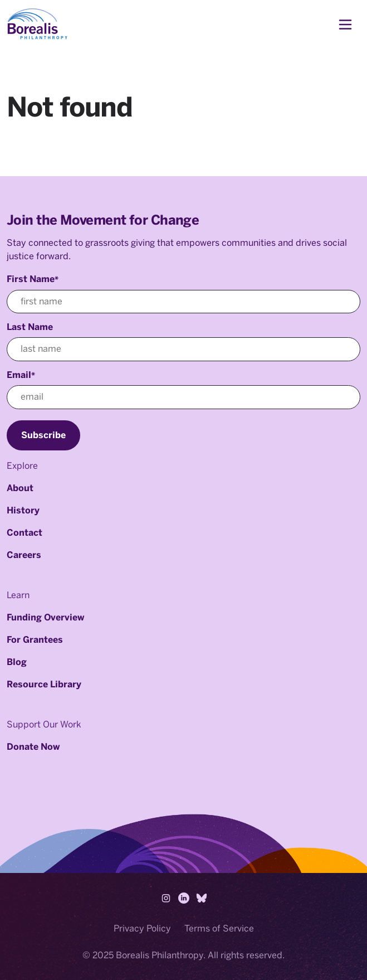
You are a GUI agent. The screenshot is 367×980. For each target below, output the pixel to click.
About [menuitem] (20, 488)
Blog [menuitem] (17, 662)
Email (21, 375)
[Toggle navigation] (345, 25)
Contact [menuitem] (25, 533)
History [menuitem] (23, 510)
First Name (33, 279)
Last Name (30, 327)
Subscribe (43, 435)
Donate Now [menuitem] (33, 747)
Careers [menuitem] (24, 555)
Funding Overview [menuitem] (45, 617)
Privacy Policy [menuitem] (142, 928)
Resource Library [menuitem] (44, 684)
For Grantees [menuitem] (35, 640)
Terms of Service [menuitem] (219, 928)
